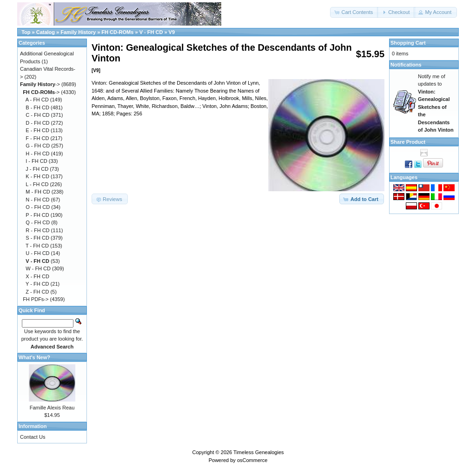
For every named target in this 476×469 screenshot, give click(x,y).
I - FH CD (36, 161)
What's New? (34, 357)
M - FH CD (38, 192)
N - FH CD (37, 200)
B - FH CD (37, 107)
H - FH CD (37, 154)
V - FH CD (151, 32)
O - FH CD (38, 207)
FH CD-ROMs (117, 32)
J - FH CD (37, 169)
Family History (78, 32)
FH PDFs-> (36, 299)
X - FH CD (37, 276)
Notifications (406, 65)
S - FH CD (37, 238)
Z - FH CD (37, 292)
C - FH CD (37, 115)
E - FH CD (37, 130)
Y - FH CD (37, 284)
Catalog (46, 32)
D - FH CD (37, 123)
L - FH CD (37, 184)
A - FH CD (37, 100)
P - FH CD (37, 215)
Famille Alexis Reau (52, 408)
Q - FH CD (38, 222)
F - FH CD (37, 138)
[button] (354, 12)
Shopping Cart (408, 43)
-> (40, 84)
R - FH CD (37, 230)
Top (26, 32)
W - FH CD (38, 268)
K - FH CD (37, 176)
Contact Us (33, 437)
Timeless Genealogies (258, 452)
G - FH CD (38, 146)
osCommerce (252, 460)
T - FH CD (37, 246)
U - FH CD (37, 253)
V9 (172, 32)
